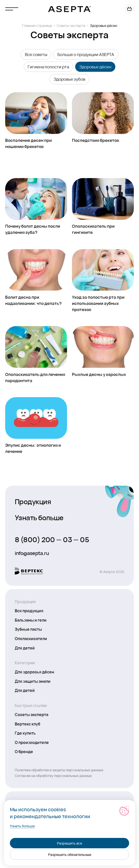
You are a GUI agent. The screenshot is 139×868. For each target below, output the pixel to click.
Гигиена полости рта (48, 67)
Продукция (33, 501)
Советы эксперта (71, 25)
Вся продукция (29, 610)
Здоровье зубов (69, 79)
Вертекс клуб (27, 724)
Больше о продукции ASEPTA (86, 54)
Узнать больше (39, 517)
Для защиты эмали (33, 681)
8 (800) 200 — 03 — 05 (52, 539)
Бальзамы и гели (31, 620)
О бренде (24, 751)
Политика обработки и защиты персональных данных (59, 770)
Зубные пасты (28, 629)
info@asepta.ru (32, 553)
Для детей (25, 648)
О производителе (32, 742)
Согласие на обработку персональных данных (53, 776)
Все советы (36, 54)
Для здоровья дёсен (35, 672)
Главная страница (37, 25)
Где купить (25, 733)
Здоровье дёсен (95, 67)
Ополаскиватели (31, 638)
